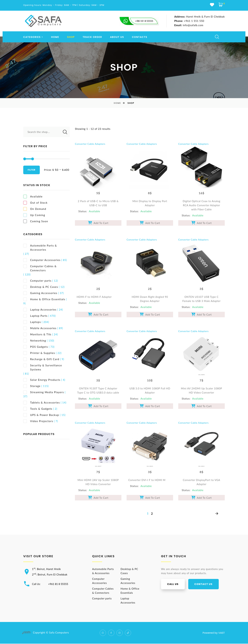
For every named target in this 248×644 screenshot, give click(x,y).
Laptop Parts (35, 316)
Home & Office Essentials (44, 299)
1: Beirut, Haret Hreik (47, 569)
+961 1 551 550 (189, 21)
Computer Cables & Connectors (40, 268)
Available (33, 197)
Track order (92, 37)
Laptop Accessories (40, 310)
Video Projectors (38, 421)
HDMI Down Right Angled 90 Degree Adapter (150, 299)
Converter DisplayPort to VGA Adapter (202, 483)
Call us (176, 584)
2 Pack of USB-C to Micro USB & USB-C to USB (98, 203)
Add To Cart (98, 223)
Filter (32, 170)
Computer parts (37, 281)
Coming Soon (36, 221)
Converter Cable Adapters (90, 144)
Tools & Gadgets (38, 409)
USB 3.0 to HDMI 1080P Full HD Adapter (150, 391)
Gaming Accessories (40, 293)
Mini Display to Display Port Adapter (150, 203)
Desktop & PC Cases (41, 287)
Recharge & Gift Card (41, 359)
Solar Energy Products (42, 380)
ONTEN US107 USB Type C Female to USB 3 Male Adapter (201, 299)
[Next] (217, 514)
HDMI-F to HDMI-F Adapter (94, 297)
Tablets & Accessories (42, 403)
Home (55, 37)
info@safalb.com (189, 25)
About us (117, 37)
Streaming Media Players (44, 392)
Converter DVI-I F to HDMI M (147, 480)
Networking (35, 341)
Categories (32, 37)
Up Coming (34, 215)
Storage (32, 386)
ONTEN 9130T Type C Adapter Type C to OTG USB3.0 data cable (98, 391)
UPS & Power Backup (41, 415)
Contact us (207, 584)
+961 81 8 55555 (59, 584)
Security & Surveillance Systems (43, 367)
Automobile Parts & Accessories (40, 247)
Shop (71, 37)
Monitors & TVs (37, 334)
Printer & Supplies (39, 353)
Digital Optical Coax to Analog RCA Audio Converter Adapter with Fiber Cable (201, 205)
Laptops (32, 322)
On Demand (35, 209)
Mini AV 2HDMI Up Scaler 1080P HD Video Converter (202, 391)
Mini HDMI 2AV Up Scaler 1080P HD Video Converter (98, 483)
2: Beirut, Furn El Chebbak (50, 575)
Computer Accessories (42, 260)
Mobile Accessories (40, 328)
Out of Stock (35, 203)
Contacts (140, 37)
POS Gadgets (36, 347)
